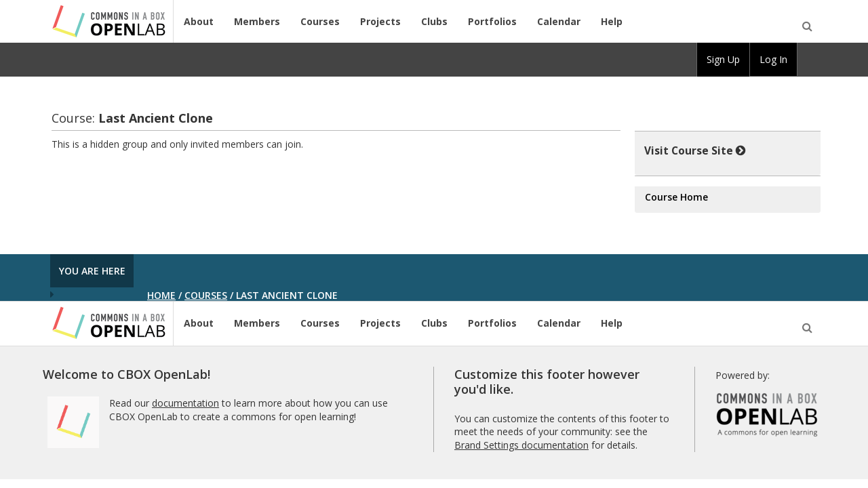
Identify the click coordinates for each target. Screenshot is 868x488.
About (199, 21)
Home (161, 295)
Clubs (434, 21)
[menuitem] (809, 60)
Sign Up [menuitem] (723, 59)
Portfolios (492, 21)
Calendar (559, 21)
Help (612, 21)
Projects (380, 21)
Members (257, 21)
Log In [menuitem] (773, 59)
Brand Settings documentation (521, 445)
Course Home (676, 197)
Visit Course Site (695, 150)
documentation (185, 403)
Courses (320, 21)
